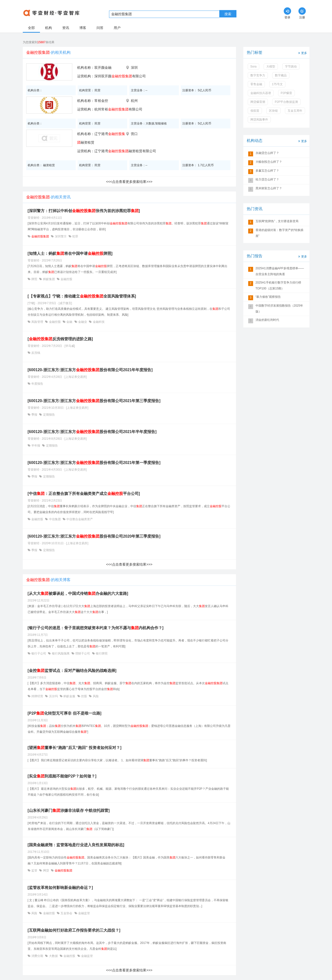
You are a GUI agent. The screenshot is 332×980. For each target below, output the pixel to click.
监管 (34, 871)
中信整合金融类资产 (79, 519)
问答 (100, 28)
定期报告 (48, 415)
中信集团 (55, 519)
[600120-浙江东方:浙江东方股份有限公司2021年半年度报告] (92, 432)
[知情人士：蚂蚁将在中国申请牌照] (70, 253)
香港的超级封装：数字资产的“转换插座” (280, 233)
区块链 (273, 111)
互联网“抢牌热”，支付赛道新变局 (277, 221)
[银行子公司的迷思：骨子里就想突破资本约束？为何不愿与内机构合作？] (96, 628)
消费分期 (37, 956)
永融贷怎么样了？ (267, 153)
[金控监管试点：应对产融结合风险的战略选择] (72, 671)
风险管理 (37, 322)
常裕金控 (101, 101)
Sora (253, 67)
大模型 (271, 67)
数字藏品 (281, 75)
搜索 (228, 14)
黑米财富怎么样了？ (269, 188)
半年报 (36, 446)
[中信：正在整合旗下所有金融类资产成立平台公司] (84, 494)
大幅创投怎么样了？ (269, 162)
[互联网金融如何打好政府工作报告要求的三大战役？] (74, 930)
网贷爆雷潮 (258, 102)
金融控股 (66, 279)
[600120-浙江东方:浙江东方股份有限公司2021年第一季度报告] (94, 463)
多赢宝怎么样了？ (267, 171)
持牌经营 (37, 696)
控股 (84, 696)
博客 (83, 28)
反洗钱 (35, 353)
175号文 (277, 84)
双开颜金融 (103, 68)
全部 (31, 28)
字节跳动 (291, 67)
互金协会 (67, 913)
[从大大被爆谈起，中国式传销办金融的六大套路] (78, 593)
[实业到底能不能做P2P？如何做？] (62, 776)
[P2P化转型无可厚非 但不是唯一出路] (65, 713)
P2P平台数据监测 (287, 102)
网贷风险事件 (259, 120)
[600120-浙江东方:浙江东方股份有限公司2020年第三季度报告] (94, 536)
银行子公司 (39, 653)
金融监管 (84, 913)
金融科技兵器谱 (261, 93)
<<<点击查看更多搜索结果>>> (129, 182)
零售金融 (256, 84)
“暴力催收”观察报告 (268, 297)
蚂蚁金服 (69, 696)
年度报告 (37, 384)
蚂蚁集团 (49, 279)
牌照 (34, 279)
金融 (69, 322)
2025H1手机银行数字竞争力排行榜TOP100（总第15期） (278, 286)
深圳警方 (61, 236)
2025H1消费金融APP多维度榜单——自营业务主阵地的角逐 (280, 271)
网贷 (46, 871)
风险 (95, 696)
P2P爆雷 (287, 93)
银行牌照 (101, 653)
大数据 (53, 956)
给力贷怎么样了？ (267, 179)
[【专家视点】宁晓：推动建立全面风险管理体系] (82, 296)
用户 (117, 28)
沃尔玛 (53, 696)
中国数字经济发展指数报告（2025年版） (279, 309)
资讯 (66, 28)
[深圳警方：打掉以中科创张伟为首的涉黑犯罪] (84, 211)
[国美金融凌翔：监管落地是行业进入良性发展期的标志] (76, 845)
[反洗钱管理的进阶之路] (60, 339)
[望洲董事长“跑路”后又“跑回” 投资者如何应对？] (75, 748)
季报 (34, 415)
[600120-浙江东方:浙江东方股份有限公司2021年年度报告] (90, 370)
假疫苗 (255, 111)
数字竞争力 (258, 75)
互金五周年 (295, 111)
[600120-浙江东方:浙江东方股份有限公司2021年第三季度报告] (94, 401)
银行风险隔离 (61, 653)
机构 (49, 28)
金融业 (83, 322)
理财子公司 (83, 653)
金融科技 (98, 322)
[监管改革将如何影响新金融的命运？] (60, 888)
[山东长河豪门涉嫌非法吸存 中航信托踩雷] (69, 810)
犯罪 (75, 236)
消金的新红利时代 (267, 320)
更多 (302, 53)
